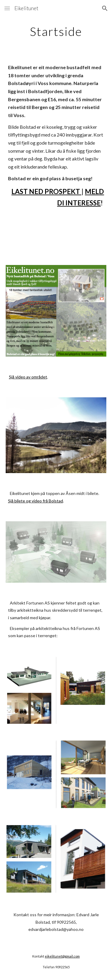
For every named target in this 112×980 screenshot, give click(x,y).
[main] (56, 31)
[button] (7, 8)
